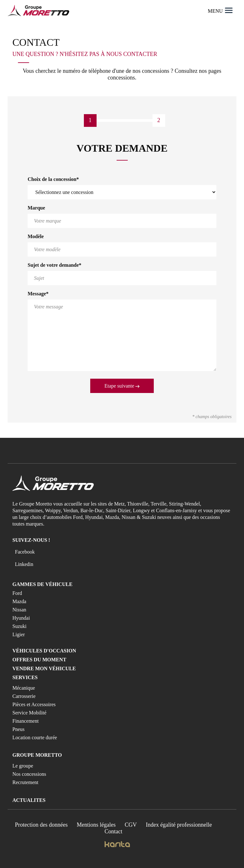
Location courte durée (35, 737)
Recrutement (25, 782)
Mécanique (24, 688)
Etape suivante (122, 386)
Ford (17, 593)
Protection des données (41, 825)
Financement (26, 721)
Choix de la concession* (53, 179)
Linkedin (24, 564)
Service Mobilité (29, 713)
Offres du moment (39, 660)
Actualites (29, 800)
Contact (113, 831)
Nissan (19, 610)
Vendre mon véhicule (44, 668)
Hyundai (21, 618)
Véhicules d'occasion (44, 651)
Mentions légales (96, 825)
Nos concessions (29, 774)
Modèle (36, 236)
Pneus (18, 729)
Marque (36, 208)
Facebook (25, 552)
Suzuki (19, 626)
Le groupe (23, 766)
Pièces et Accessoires (34, 704)
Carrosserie (24, 696)
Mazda (19, 601)
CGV (131, 825)
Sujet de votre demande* (54, 265)
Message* (38, 294)
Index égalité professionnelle (179, 825)
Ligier (19, 634)
